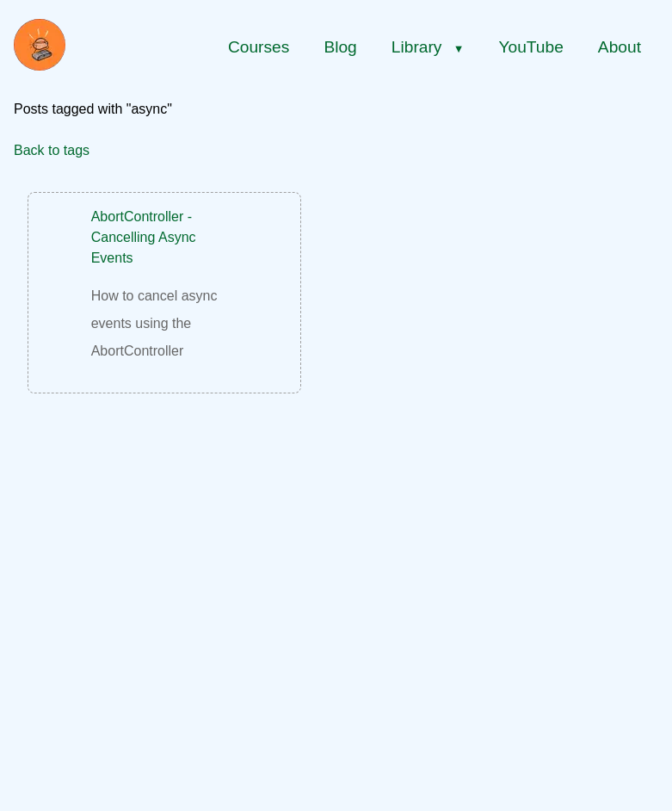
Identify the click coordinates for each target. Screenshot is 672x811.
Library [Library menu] (428, 47)
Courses (259, 47)
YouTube (530, 47)
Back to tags (52, 150)
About (620, 47)
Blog (340, 47)
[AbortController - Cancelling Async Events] (164, 286)
